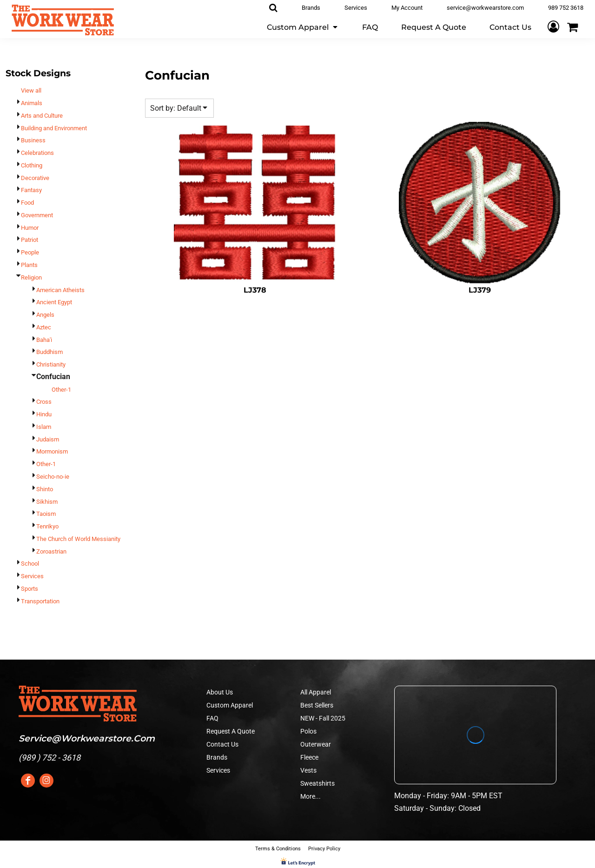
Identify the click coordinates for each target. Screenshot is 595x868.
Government (37, 215)
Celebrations (37, 153)
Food (27, 203)
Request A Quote (231, 731)
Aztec (44, 327)
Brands (217, 757)
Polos (308, 731)
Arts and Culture (42, 116)
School (30, 564)
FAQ (212, 718)
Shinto (45, 489)
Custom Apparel (230, 705)
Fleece (309, 757)
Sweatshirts (317, 783)
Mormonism (52, 451)
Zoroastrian (51, 551)
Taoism (46, 514)
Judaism (48, 439)
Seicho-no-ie (53, 477)
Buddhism (50, 352)
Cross (44, 402)
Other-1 (61, 390)
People (30, 252)
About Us (220, 692)
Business (33, 140)
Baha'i (44, 340)
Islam (44, 427)
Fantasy (31, 190)
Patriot (30, 240)
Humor (30, 228)
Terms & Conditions (278, 849)
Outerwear (316, 744)
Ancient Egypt (54, 302)
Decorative (35, 178)
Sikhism (47, 502)
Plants (29, 265)
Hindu (44, 414)
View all (31, 90)
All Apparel (316, 692)
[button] (303, 27)
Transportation (40, 601)
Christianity (51, 364)
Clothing (32, 165)
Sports (30, 589)
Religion (31, 277)
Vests (308, 770)
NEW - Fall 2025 (323, 718)
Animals (32, 103)
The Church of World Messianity (78, 539)
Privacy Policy (324, 849)
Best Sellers (317, 705)
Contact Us (222, 744)
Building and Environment (54, 128)
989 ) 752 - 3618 (51, 758)
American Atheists (60, 290)
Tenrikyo (47, 526)
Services (32, 576)
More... (311, 796)
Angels (45, 315)
